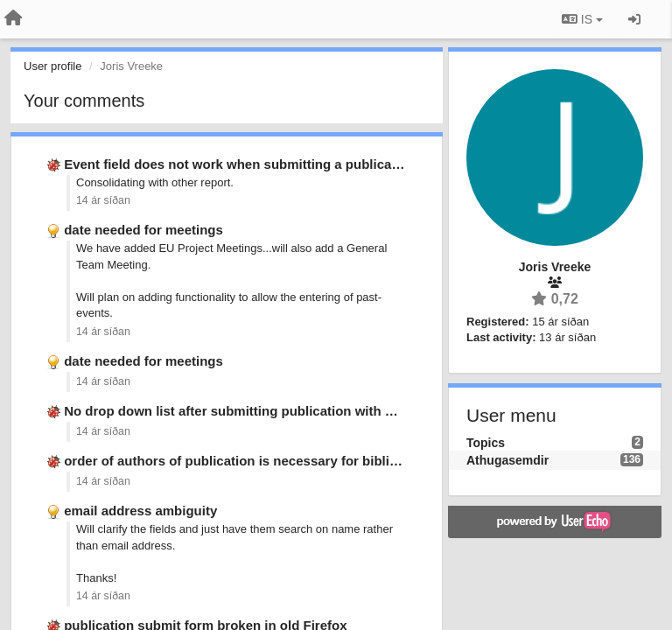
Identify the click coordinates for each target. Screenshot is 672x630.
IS (582, 19)
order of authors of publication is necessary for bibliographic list (266, 461)
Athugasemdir (507, 460)
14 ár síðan (103, 200)
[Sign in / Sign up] (634, 19)
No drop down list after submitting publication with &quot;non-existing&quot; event (325, 411)
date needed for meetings (143, 230)
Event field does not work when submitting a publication (240, 164)
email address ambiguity (140, 511)
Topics (486, 443)
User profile (52, 66)
